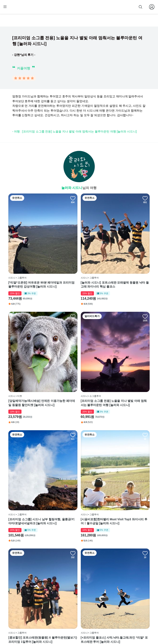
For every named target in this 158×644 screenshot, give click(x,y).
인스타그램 (99, 585)
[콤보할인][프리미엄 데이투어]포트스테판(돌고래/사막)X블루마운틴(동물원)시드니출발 (126, 438)
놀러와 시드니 (72, 189)
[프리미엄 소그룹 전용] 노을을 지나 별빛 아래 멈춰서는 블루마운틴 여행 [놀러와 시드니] (30, 348)
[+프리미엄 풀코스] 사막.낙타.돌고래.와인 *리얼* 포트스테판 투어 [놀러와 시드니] (78, 438)
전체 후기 (98, 597)
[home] (16, 9)
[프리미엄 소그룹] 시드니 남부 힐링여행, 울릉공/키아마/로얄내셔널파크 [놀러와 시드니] (79, 348)
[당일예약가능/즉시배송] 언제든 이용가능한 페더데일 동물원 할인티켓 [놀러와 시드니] (126, 258)
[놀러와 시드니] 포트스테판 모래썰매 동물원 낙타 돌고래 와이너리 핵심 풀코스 (79, 258)
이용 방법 (74, 585)
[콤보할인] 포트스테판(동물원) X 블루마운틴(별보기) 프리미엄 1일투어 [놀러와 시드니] (30, 438)
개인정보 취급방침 (79, 597)
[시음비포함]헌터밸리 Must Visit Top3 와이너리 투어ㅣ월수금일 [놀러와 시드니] (126, 348)
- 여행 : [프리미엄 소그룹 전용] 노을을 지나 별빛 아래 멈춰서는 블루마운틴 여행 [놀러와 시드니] (75, 132)
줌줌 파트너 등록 (107, 7)
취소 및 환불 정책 (78, 604)
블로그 (97, 591)
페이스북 (97, 578)
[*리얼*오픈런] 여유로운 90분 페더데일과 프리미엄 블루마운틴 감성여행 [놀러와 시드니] (30, 258)
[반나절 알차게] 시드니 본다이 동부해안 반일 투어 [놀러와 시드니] (30, 528)
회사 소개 (74, 578)
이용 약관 (74, 591)
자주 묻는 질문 (76, 616)
